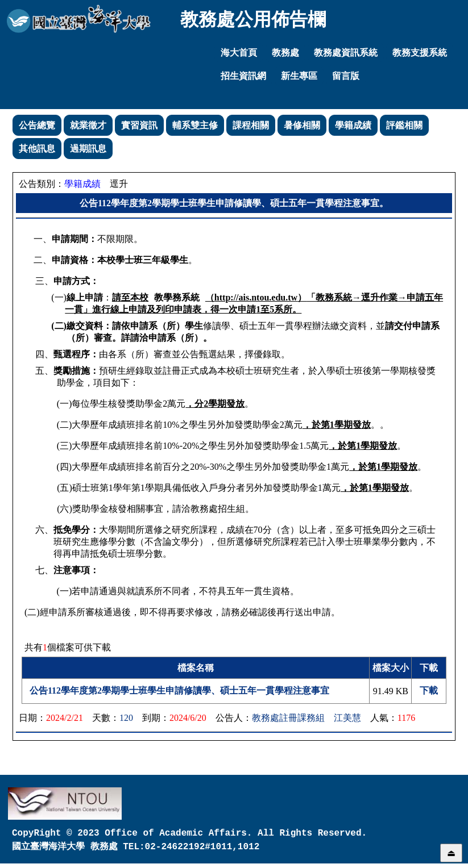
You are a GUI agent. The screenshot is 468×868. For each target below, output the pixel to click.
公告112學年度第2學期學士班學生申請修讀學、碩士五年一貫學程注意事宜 (179, 690)
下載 (429, 690)
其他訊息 (37, 149)
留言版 (346, 76)
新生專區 (299, 76)
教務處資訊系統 (346, 53)
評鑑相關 (404, 125)
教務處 (285, 53)
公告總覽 (37, 125)
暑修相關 (302, 125)
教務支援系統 (420, 53)
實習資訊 (139, 125)
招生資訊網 (243, 76)
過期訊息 (88, 149)
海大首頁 (239, 53)
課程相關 (251, 125)
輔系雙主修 (195, 125)
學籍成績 (353, 125)
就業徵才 (88, 125)
